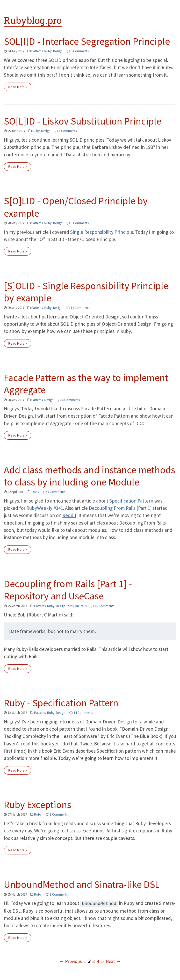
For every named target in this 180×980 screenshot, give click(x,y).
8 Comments (80, 223)
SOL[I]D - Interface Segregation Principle (87, 41)
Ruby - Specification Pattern (61, 703)
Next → (113, 961)
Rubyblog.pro (33, 20)
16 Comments (105, 606)
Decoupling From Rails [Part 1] (120, 508)
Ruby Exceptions (38, 805)
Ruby (48, 51)
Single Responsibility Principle (102, 232)
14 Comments (80, 308)
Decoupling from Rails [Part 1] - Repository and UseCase (68, 590)
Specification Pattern (131, 501)
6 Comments (68, 131)
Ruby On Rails (77, 606)
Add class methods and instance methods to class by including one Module (89, 476)
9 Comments (80, 51)
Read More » (18, 87)
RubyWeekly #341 (45, 508)
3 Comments (59, 814)
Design (58, 51)
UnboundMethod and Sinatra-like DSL (82, 884)
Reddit (69, 515)
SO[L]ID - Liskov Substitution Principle (83, 121)
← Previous (71, 961)
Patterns (37, 51)
